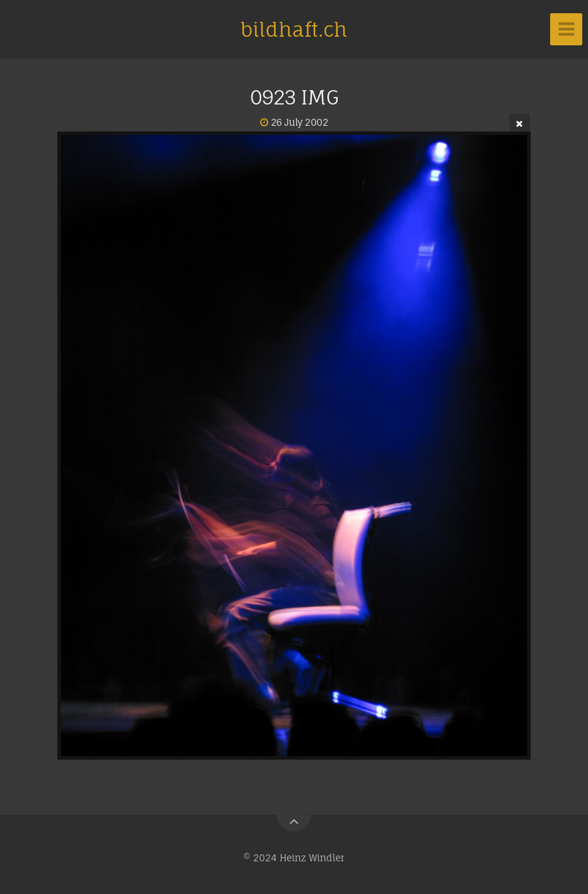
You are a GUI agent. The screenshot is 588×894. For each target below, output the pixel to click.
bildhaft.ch (294, 29)
